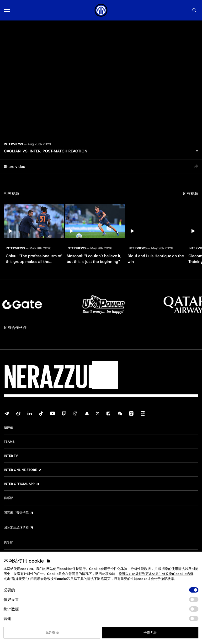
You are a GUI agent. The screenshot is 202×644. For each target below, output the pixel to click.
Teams (9, 442)
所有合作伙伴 (15, 327)
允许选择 (52, 633)
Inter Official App (19, 484)
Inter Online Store (20, 470)
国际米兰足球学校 (16, 528)
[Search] (194, 10)
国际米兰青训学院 (16, 513)
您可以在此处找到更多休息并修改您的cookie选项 (156, 574)
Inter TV (11, 456)
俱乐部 (8, 498)
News (8, 428)
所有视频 (191, 193)
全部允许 (150, 633)
